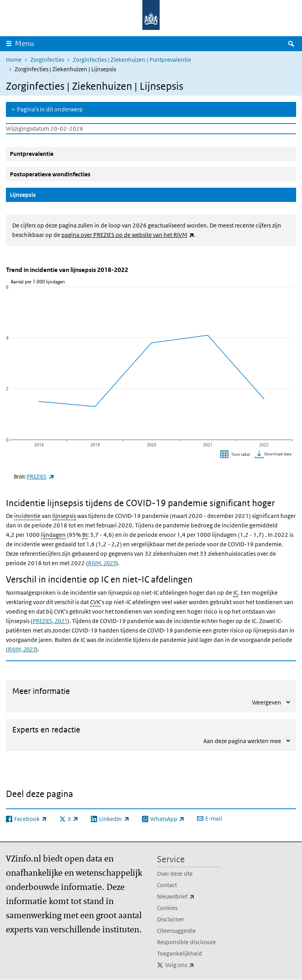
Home (14, 60)
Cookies (167, 908)
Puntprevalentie (32, 154)
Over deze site (175, 874)
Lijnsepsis (42, 194)
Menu (25, 43)
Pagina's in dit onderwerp (50, 109)
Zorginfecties (47, 60)
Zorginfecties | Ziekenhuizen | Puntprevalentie (132, 60)
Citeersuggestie (176, 931)
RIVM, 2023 (102, 563)
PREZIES (40, 476)
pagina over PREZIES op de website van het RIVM (128, 235)
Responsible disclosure (186, 942)
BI (85, 535)
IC (236, 593)
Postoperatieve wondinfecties (50, 174)
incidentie (27, 516)
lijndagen (53, 535)
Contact (167, 885)
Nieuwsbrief (189, 897)
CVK (95, 602)
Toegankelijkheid (180, 953)
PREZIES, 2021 (50, 621)
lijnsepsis (64, 516)
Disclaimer (170, 919)
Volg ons (193, 965)
